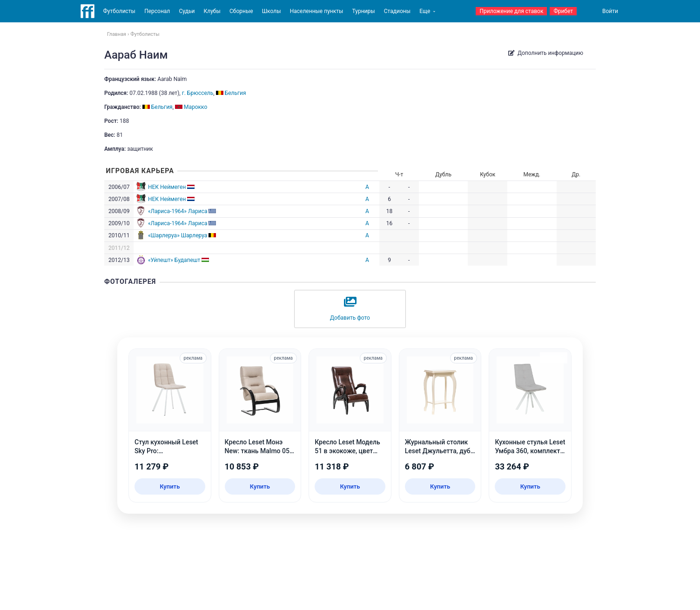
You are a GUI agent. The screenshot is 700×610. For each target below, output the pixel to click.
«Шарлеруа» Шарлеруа (178, 235)
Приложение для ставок (511, 11)
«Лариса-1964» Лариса (178, 211)
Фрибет (563, 11)
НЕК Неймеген (167, 187)
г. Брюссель (198, 93)
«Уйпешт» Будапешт (174, 260)
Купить (170, 486)
